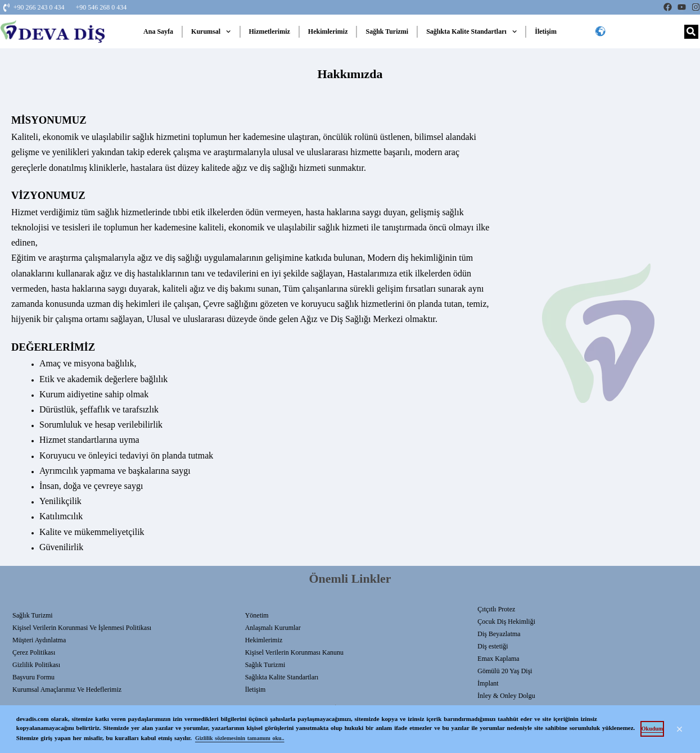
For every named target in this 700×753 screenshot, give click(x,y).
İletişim (546, 31)
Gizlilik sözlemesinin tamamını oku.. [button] (240, 738)
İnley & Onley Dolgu (506, 696)
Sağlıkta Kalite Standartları (471, 31)
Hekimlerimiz (328, 31)
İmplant (488, 683)
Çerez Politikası (34, 652)
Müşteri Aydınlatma (39, 640)
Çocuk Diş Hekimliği (506, 622)
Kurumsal (211, 31)
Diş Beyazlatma (499, 634)
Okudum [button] (652, 729)
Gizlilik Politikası (36, 665)
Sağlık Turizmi (387, 31)
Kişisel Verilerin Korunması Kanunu (294, 652)
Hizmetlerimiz (270, 31)
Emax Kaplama (498, 659)
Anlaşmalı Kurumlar (273, 628)
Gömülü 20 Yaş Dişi (505, 671)
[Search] (691, 32)
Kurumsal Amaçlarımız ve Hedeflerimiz (67, 690)
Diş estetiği (493, 646)
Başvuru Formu (33, 677)
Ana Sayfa (158, 31)
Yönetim (257, 615)
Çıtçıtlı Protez (496, 609)
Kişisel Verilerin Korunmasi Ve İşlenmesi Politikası (82, 628)
